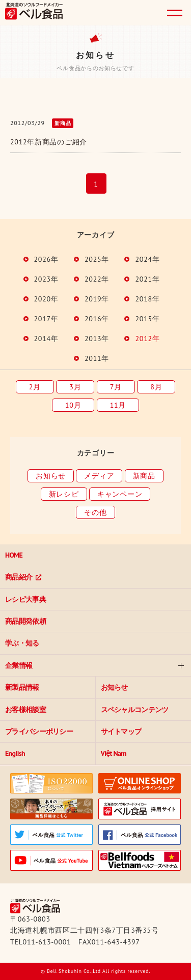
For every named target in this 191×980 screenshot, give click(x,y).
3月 (75, 387)
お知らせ (51, 476)
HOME (14, 555)
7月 (116, 387)
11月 (118, 405)
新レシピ (64, 494)
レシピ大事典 (25, 599)
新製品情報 (22, 687)
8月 (156, 387)
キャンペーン (120, 494)
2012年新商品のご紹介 (49, 142)
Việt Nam (114, 753)
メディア (99, 476)
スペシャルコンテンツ (135, 710)
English (15, 753)
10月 (73, 405)
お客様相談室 (25, 710)
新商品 (144, 476)
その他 (95, 512)
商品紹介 (19, 577)
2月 (35, 387)
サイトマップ (121, 731)
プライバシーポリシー (39, 731)
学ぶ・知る (22, 643)
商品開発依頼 (25, 621)
